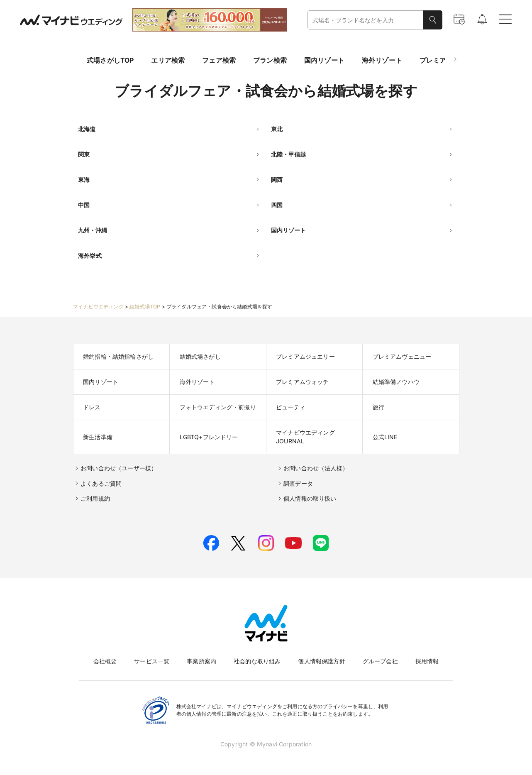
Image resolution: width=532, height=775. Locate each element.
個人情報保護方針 (321, 661)
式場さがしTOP (110, 60)
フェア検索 (219, 60)
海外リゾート (382, 60)
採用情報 (427, 661)
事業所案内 (201, 661)
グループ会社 (380, 661)
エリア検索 (168, 60)
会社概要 (105, 661)
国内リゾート (324, 60)
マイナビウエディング (98, 307)
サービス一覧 (152, 661)
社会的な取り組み (257, 661)
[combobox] (366, 20)
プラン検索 (270, 60)
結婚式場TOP (145, 307)
